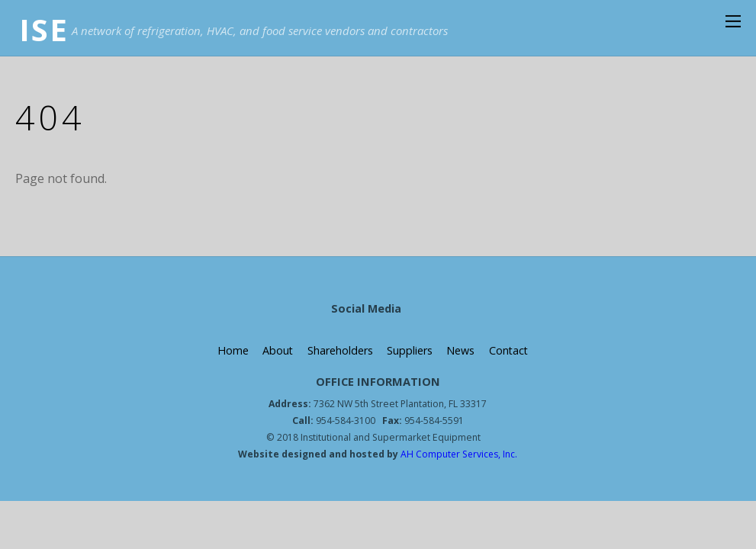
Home (232, 350)
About (277, 350)
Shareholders (339, 350)
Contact (508, 350)
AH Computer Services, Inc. (458, 454)
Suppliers (409, 350)
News (460, 350)
